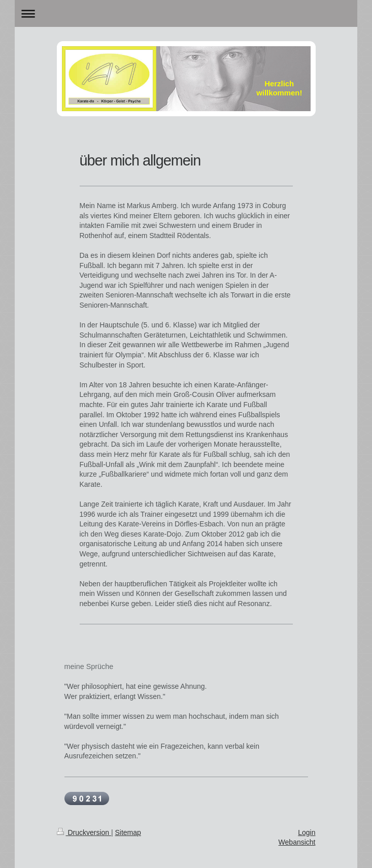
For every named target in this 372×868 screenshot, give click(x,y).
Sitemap (128, 832)
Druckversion (84, 832)
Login (307, 832)
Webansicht (297, 842)
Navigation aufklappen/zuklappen (186, 13)
